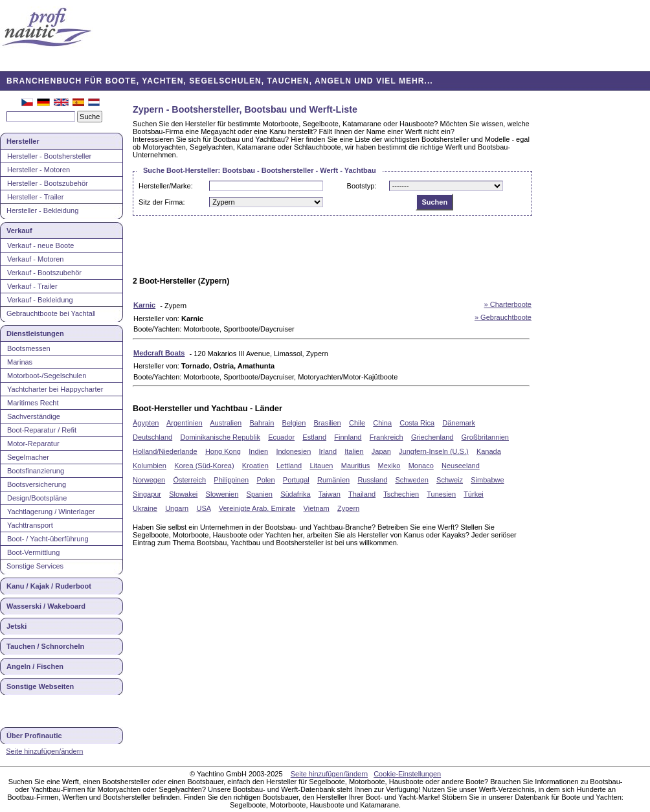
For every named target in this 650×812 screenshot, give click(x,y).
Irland (328, 451)
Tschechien (401, 494)
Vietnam (317, 508)
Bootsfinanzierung (36, 471)
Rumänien (333, 480)
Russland (372, 480)
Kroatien (255, 466)
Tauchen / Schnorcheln (45, 646)
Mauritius (356, 466)
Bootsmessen (29, 348)
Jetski (17, 626)
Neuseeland (461, 466)
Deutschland (152, 437)
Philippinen (231, 480)
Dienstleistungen (35, 333)
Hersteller (23, 141)
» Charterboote (508, 304)
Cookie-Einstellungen (407, 774)
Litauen (321, 466)
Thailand (362, 494)
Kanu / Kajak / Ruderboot (49, 586)
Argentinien (185, 423)
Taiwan (330, 494)
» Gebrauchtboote (503, 317)
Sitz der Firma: (162, 202)
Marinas (20, 362)
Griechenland (432, 437)
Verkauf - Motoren (35, 259)
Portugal (296, 480)
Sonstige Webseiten (40, 686)
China (382, 423)
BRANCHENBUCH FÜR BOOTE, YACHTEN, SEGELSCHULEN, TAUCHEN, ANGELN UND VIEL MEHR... (220, 81)
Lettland (289, 466)
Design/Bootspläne (37, 498)
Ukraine (145, 508)
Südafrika (295, 494)
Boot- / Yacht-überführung (48, 539)
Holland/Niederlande (165, 451)
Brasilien (328, 423)
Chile (357, 423)
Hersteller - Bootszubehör (48, 183)
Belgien (294, 423)
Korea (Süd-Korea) (204, 466)
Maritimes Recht (33, 403)
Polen (265, 480)
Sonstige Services (35, 566)
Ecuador (281, 437)
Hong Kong (223, 451)
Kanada (489, 451)
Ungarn (177, 508)
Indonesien (293, 451)
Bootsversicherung (37, 484)
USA (203, 508)
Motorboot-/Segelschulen (47, 376)
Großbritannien (485, 437)
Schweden (411, 480)
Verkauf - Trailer (32, 286)
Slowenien (222, 494)
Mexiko (389, 466)
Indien (258, 451)
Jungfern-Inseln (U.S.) (434, 451)
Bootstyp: (362, 186)
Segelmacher (28, 457)
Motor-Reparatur (33, 444)
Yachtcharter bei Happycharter (55, 389)
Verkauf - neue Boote (40, 245)
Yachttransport (30, 525)
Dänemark (459, 423)
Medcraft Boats (159, 353)
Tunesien (441, 494)
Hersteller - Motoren (39, 170)
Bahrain (262, 423)
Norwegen (149, 480)
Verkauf (19, 231)
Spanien (260, 494)
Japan (381, 451)
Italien (354, 451)
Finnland (348, 437)
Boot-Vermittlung (33, 552)
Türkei (474, 494)
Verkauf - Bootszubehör (44, 273)
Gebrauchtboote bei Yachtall (51, 313)
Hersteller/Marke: (166, 186)
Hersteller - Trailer (35, 197)
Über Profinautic (34, 736)
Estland (314, 437)
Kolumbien (150, 466)
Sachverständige (34, 416)
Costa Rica (417, 423)
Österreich (189, 480)
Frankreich (387, 437)
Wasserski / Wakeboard (46, 606)
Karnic (144, 305)
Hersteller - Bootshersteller (49, 156)
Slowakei (183, 494)
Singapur (147, 494)
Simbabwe (487, 480)
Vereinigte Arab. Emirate (257, 508)
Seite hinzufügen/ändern (44, 751)
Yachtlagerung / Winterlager (51, 512)
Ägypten (146, 423)
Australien (226, 423)
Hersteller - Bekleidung (42, 210)
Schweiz (450, 480)
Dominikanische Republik (220, 437)
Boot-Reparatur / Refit (42, 430)
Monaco (421, 466)
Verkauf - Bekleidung (40, 300)
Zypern (348, 508)
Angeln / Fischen (35, 666)
